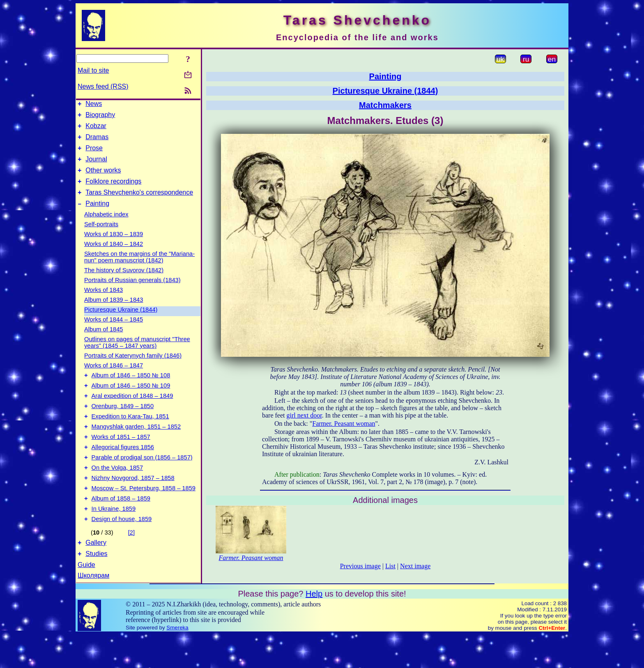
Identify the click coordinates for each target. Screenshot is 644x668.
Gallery (96, 575)
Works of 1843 (103, 302)
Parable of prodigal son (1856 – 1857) (142, 481)
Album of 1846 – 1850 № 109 (131, 400)
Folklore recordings (113, 191)
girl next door (304, 415)
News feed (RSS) (103, 86)
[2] (131, 563)
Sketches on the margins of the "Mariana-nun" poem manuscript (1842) (139, 269)
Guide (86, 598)
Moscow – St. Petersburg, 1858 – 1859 (144, 515)
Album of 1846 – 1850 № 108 (131, 389)
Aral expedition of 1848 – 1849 (132, 412)
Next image (415, 566)
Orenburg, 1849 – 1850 (123, 423)
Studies (96, 587)
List (390, 566)
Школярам (93, 609)
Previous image (360, 566)
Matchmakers (385, 105)
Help (314, 627)
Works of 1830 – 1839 (114, 246)
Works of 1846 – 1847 (114, 378)
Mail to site (93, 70)
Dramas (97, 142)
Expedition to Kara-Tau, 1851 (130, 435)
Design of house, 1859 (122, 550)
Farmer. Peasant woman (344, 424)
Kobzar (96, 130)
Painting (97, 216)
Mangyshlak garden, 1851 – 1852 (136, 446)
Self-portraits (101, 236)
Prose (94, 154)
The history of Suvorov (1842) (124, 282)
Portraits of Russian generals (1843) (132, 292)
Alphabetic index (106, 227)
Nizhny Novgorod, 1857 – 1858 (133, 504)
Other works (103, 179)
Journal (96, 166)
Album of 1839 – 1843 (114, 312)
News (94, 105)
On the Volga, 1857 (117, 492)
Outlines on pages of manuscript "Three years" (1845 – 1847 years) (137, 355)
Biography (100, 117)
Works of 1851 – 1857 (121, 458)
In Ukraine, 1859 (114, 538)
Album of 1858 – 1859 (121, 527)
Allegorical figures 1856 (123, 469)
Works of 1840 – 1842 (114, 256)
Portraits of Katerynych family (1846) (133, 368)
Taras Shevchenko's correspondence (139, 203)
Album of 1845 (104, 342)
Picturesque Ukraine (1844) (121, 322)
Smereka (177, 661)
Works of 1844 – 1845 (114, 332)
